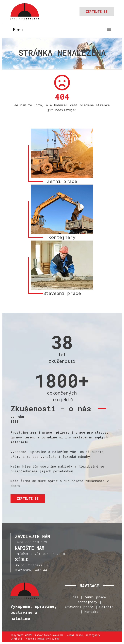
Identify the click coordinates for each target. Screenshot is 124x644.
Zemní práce (95, 597)
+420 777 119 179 (31, 542)
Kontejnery (87, 602)
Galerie (106, 607)
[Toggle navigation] (62, 30)
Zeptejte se (97, 11)
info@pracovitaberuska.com (40, 554)
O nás (73, 597)
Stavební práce (79, 607)
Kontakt (91, 612)
